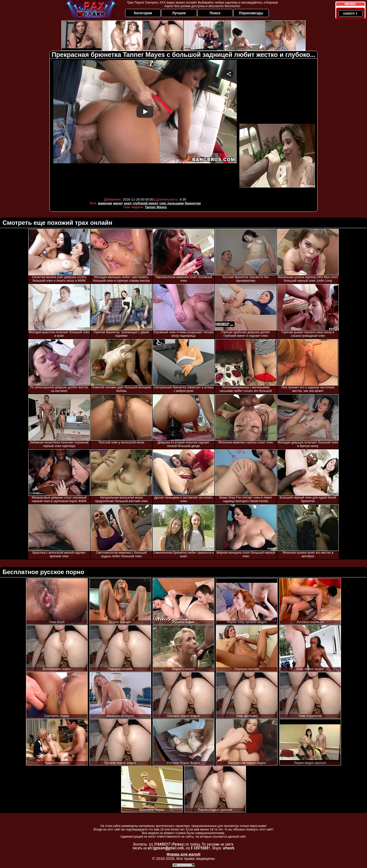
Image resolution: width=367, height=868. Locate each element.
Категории (143, 13)
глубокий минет (145, 203)
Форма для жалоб (183, 854)
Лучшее (179, 13)
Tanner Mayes (156, 207)
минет (118, 203)
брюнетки (193, 203)
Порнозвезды (251, 13)
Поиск (215, 13)
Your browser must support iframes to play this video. (145, 127)
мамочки (105, 203)
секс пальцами (172, 203)
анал (128, 203)
